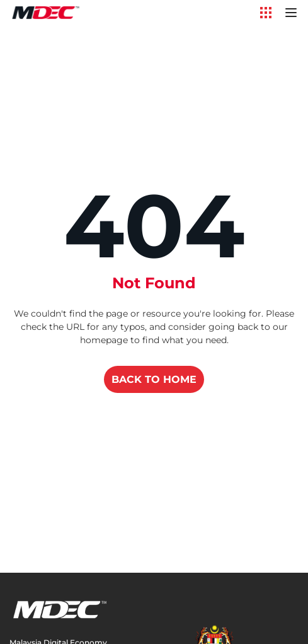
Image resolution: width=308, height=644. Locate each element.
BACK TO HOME (154, 379)
